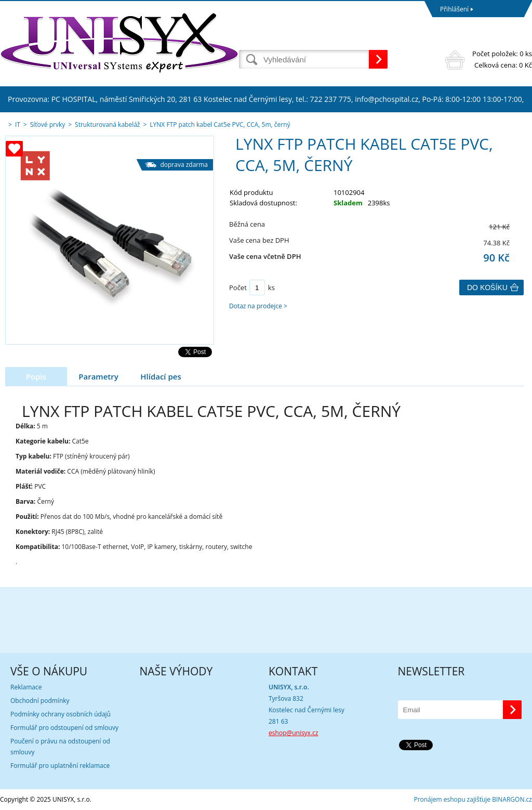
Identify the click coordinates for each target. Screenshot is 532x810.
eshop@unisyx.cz (293, 733)
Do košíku (487, 288)
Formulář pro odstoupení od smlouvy (64, 728)
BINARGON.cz (512, 799)
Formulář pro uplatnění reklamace (60, 766)
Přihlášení (454, 9)
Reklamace (26, 687)
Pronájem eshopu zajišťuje (452, 799)
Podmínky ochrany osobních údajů (61, 714)
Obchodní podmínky (40, 701)
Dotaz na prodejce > (258, 306)
